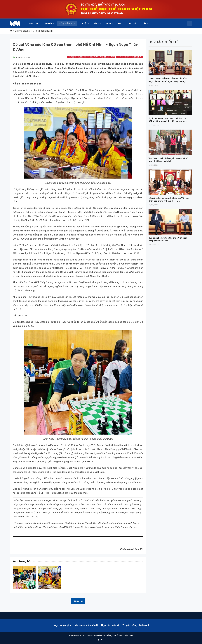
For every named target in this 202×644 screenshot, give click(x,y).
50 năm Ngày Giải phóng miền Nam (129, 57)
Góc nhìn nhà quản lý (87, 625)
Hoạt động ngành (75, 57)
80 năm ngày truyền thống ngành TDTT (99, 57)
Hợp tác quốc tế (110, 625)
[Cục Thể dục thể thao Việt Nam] (15, 23)
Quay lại (78, 601)
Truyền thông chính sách (136, 625)
